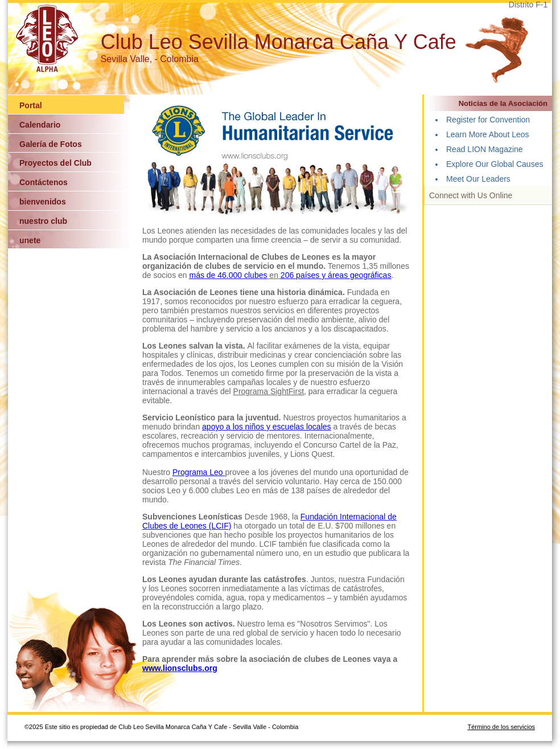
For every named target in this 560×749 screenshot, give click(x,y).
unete (30, 240)
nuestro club (43, 221)
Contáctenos (44, 182)
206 (288, 275)
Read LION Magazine (485, 149)
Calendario (40, 125)
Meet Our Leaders (478, 179)
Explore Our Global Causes (495, 164)
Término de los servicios (501, 727)
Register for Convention (488, 120)
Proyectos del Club (55, 163)
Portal (31, 105)
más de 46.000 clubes (228, 275)
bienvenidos (43, 202)
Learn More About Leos (488, 134)
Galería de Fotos (51, 144)
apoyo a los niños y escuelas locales (266, 427)
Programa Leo (199, 472)
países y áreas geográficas (343, 275)
